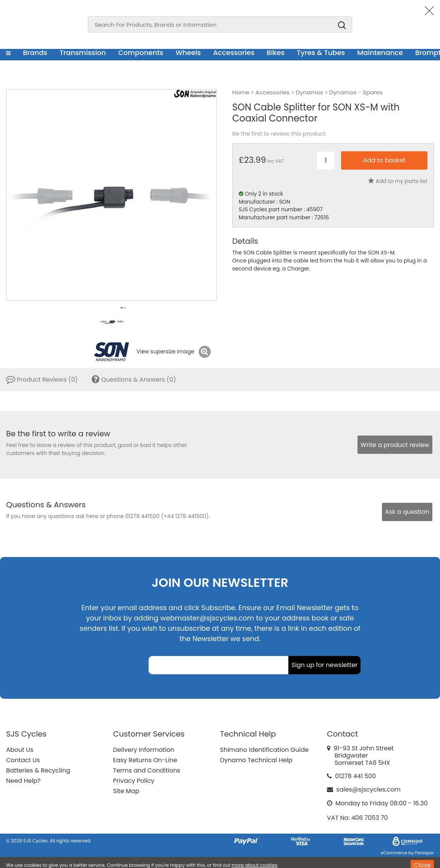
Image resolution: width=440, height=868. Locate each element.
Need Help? (23, 781)
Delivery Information (144, 750)
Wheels (188, 53)
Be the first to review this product (279, 134)
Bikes (276, 53)
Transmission (83, 53)
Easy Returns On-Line (145, 760)
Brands (35, 53)
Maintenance (380, 53)
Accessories (234, 53)
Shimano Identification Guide (264, 750)
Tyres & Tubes (321, 53)
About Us (20, 750)
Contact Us (23, 760)
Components (141, 53)
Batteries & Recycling (38, 770)
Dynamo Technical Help (256, 760)
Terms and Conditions (147, 770)
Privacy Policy (134, 781)
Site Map (126, 791)
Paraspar (424, 853)
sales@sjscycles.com (368, 789)
